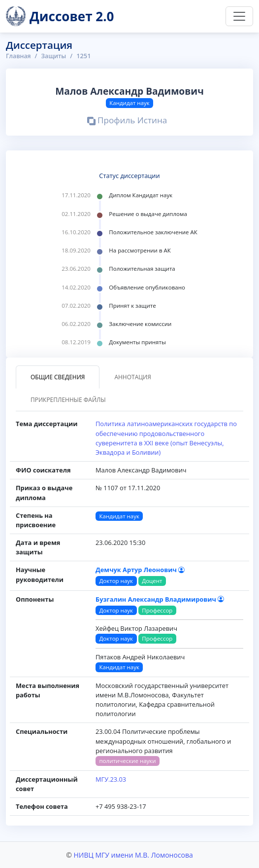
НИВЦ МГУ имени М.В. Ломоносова (133, 855)
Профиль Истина (127, 121)
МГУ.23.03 (111, 779)
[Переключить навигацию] (239, 16)
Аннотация (132, 377)
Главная (19, 56)
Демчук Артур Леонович (140, 570)
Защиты (55, 56)
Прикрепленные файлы (68, 400)
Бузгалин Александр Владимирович (160, 599)
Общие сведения (58, 377)
